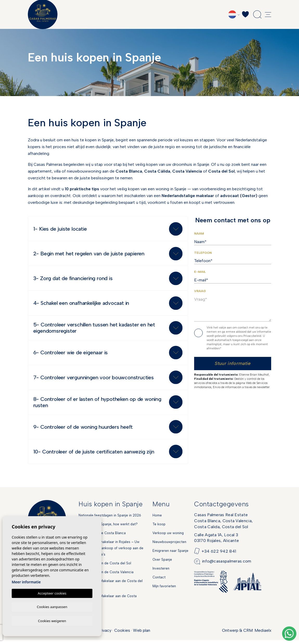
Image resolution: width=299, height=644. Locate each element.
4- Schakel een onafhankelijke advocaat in (81, 305)
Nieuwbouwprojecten (169, 546)
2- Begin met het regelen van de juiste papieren (89, 254)
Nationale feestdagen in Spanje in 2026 (110, 519)
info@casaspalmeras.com (227, 565)
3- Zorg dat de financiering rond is (73, 279)
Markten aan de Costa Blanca (102, 537)
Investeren (161, 572)
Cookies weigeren (52, 621)
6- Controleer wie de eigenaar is (71, 355)
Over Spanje (162, 563)
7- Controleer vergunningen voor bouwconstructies (94, 380)
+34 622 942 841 (219, 555)
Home (157, 519)
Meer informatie (26, 581)
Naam (199, 233)
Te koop (159, 528)
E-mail (200, 272)
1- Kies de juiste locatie (60, 229)
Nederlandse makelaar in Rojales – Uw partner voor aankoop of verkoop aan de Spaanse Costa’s (111, 552)
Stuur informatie (233, 363)
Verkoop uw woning (168, 537)
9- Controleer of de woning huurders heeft (83, 430)
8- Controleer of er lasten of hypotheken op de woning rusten (97, 405)
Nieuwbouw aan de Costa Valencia (106, 576)
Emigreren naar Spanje (170, 555)
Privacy (105, 634)
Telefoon (203, 253)
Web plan (142, 634)
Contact (159, 581)
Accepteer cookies (52, 592)
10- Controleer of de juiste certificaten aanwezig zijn (94, 455)
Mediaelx (263, 634)
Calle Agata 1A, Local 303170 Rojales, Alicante (217, 542)
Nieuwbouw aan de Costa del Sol (105, 567)
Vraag (200, 291)
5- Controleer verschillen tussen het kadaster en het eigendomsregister (94, 330)
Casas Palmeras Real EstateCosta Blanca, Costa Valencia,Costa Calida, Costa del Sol (223, 525)
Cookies (122, 634)
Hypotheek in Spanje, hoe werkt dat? (108, 528)
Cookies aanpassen (52, 606)
